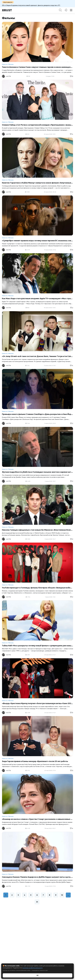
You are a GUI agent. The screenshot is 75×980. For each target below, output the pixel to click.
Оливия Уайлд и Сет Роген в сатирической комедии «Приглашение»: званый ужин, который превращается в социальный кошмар (37, 125)
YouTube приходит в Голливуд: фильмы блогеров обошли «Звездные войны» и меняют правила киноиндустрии (37, 588)
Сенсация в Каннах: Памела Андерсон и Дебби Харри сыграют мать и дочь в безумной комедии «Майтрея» (37, 877)
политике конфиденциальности (33, 968)
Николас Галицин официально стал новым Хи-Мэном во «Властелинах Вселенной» (37, 530)
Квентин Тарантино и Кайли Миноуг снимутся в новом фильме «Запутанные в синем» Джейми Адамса (37, 183)
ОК (37, 975)
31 (37, 902)
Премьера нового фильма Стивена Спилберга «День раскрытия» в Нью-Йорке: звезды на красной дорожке (37, 414)
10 (62, 895)
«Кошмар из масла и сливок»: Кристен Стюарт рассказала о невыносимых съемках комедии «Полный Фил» (37, 819)
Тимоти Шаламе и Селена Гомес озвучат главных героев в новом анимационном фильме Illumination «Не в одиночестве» (37, 67)
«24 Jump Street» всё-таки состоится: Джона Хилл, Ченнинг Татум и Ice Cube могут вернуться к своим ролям (37, 356)
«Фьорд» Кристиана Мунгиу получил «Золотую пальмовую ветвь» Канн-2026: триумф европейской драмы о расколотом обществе (37, 703)
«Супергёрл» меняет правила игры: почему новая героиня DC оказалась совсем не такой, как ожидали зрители (37, 241)
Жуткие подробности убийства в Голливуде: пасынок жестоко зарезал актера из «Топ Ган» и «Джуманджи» (37, 472)
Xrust (7, 10)
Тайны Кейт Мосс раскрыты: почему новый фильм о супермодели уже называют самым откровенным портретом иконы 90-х (37, 646)
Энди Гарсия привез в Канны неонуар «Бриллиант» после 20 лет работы (35, 761)
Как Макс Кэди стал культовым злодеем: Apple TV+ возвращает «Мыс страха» (37, 298)
